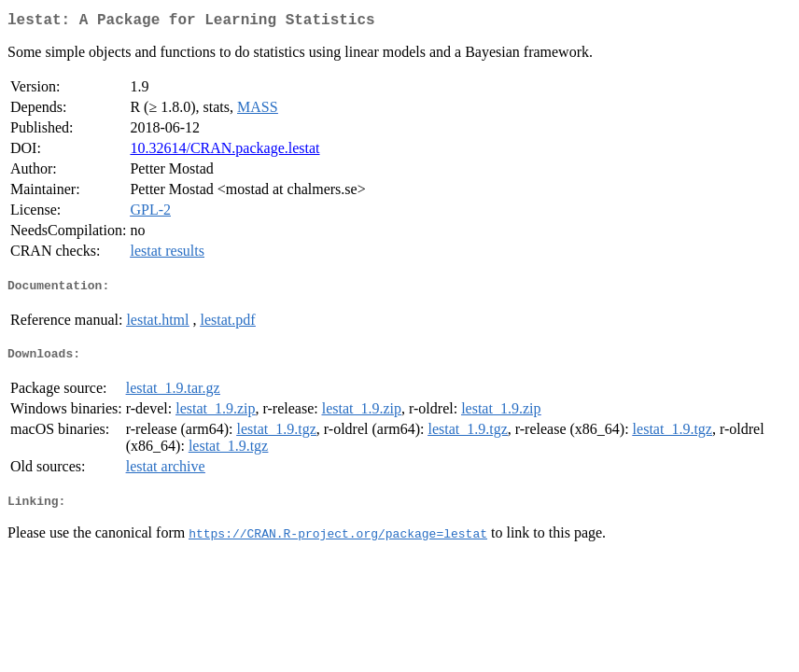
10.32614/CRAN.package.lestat (224, 152)
